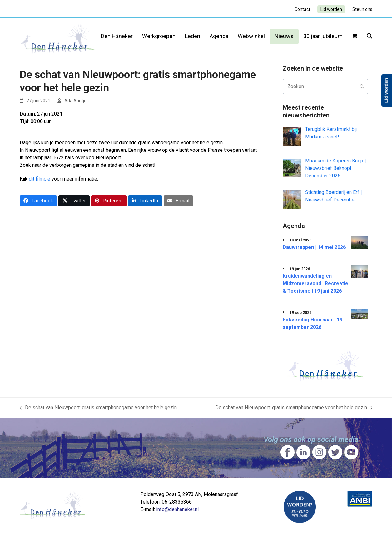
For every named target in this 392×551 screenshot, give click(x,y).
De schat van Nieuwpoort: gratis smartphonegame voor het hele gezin (98, 408)
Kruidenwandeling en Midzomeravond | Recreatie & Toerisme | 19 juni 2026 (315, 283)
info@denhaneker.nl (177, 509)
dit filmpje (40, 179)
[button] (355, 37)
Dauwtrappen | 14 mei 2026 (314, 247)
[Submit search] (362, 87)
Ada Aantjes (77, 101)
